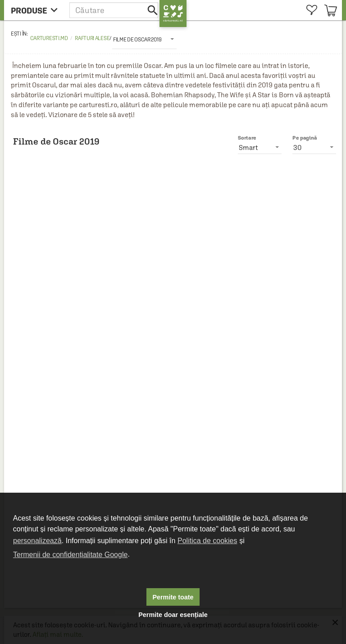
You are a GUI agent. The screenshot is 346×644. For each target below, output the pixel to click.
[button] (114, 10)
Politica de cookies (207, 541)
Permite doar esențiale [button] (173, 615)
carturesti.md (49, 38)
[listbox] (144, 39)
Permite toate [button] (173, 597)
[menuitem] (312, 10)
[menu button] (37, 10)
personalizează (37, 541)
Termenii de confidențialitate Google (70, 555)
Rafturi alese (92, 38)
